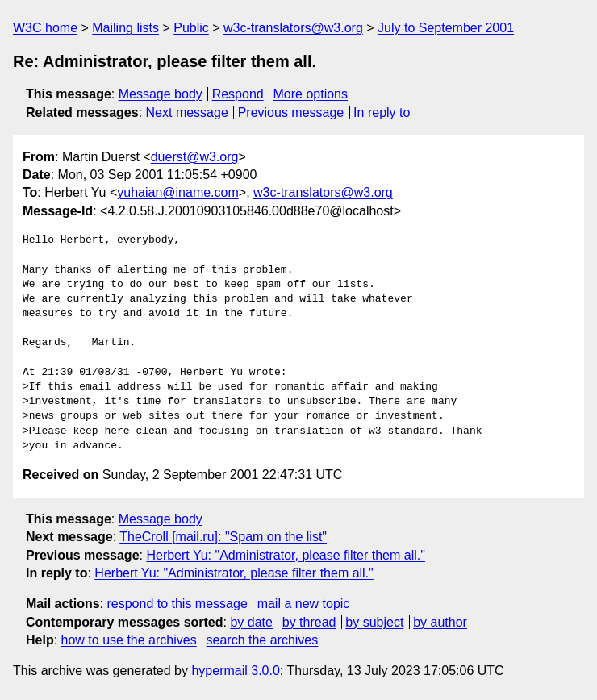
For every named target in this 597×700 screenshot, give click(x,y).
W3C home (45, 28)
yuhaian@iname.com (178, 192)
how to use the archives (129, 640)
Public (191, 28)
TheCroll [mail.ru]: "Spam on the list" (223, 537)
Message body (161, 94)
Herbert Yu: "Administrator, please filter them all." (285, 555)
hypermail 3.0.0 (235, 671)
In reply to (382, 112)
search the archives (263, 640)
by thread (309, 622)
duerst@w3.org (195, 157)
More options (311, 94)
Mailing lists (125, 28)
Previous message (291, 112)
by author (440, 622)
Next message (187, 112)
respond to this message (177, 604)
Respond (238, 94)
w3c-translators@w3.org (293, 28)
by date (251, 622)
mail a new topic (304, 604)
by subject (374, 622)
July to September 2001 (446, 28)
